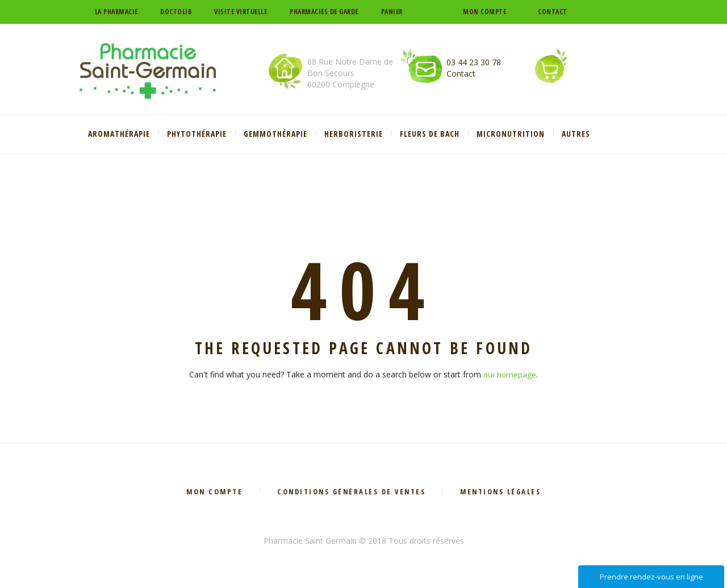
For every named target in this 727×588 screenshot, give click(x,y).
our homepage (510, 374)
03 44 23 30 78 (474, 62)
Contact (553, 12)
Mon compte (484, 12)
